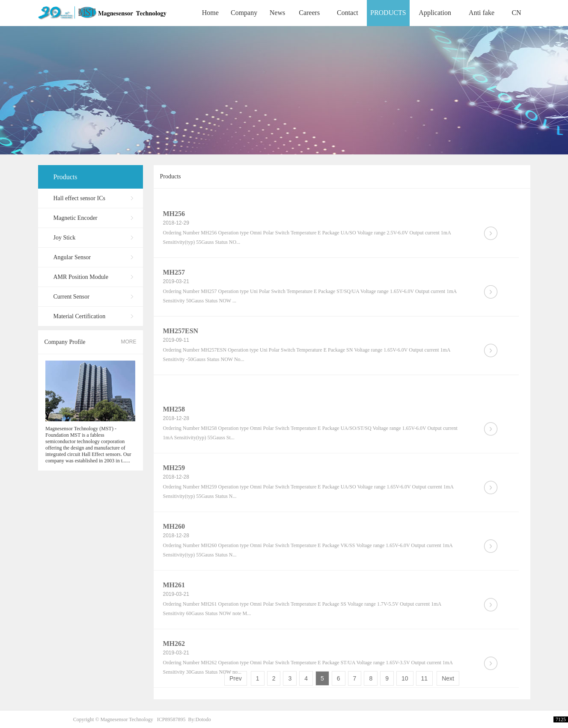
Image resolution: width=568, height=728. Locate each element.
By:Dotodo (199, 719)
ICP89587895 (171, 719)
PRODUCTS (388, 13)
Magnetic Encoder (76, 218)
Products (65, 177)
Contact (348, 13)
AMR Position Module (81, 277)
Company (244, 13)
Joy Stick (65, 238)
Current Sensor (71, 297)
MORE (129, 342)
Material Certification (80, 316)
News (277, 13)
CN (516, 13)
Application (435, 13)
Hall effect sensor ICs (79, 198)
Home (210, 13)
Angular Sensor (72, 257)
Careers (309, 13)
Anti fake (482, 13)
